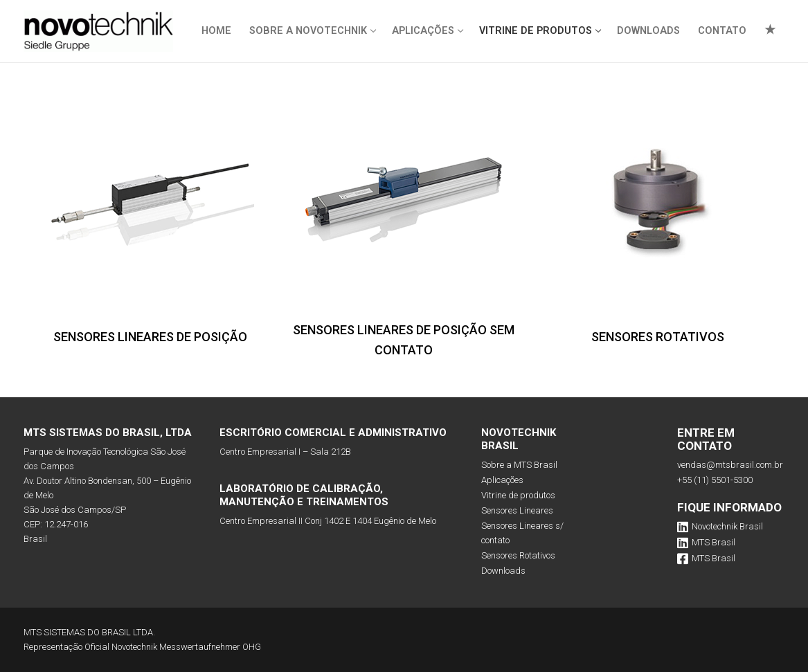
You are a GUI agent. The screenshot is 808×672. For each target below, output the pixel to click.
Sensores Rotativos (518, 555)
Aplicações (502, 480)
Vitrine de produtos (518, 495)
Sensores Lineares (517, 510)
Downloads (503, 571)
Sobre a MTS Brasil (519, 465)
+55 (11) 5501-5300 (715, 480)
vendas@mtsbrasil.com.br (730, 465)
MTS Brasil (706, 543)
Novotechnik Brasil (720, 527)
